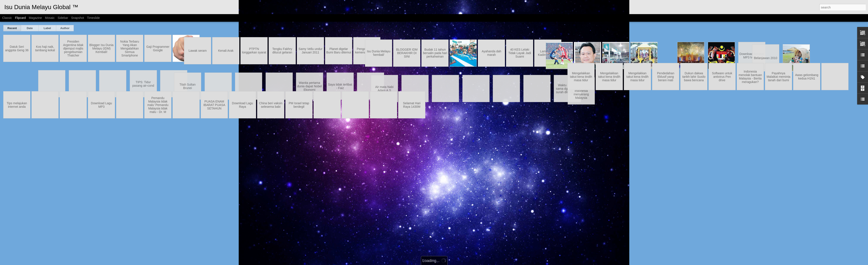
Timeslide (93, 18)
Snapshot (78, 18)
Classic (7, 18)
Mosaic (50, 18)
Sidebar (63, 18)
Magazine (35, 18)
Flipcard (20, 18)
